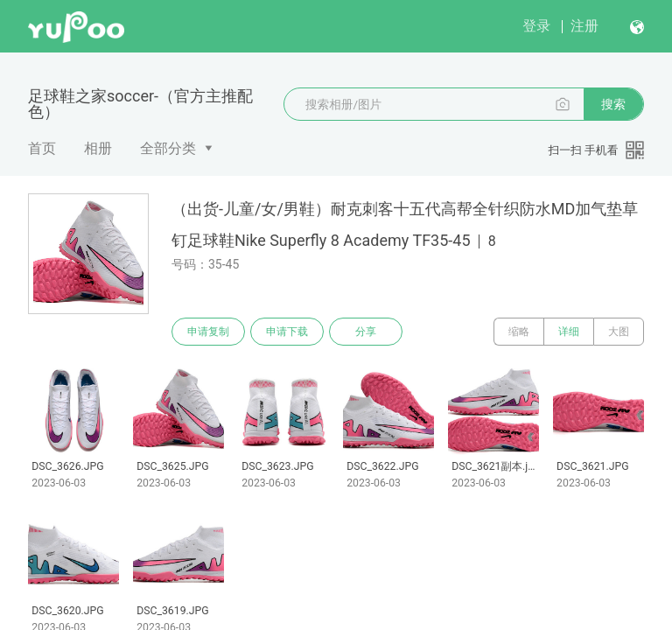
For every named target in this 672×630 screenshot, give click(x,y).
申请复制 (208, 332)
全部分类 (168, 148)
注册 (584, 26)
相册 (98, 148)
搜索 (613, 104)
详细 (569, 332)
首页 (42, 148)
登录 (536, 26)
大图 (619, 332)
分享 (366, 332)
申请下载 (287, 332)
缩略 (519, 332)
